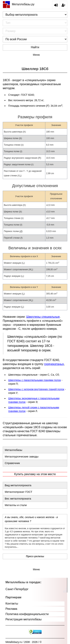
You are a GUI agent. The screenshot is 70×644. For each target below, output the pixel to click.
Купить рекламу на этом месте (35, 474)
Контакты (12, 604)
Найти (35, 47)
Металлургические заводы (22, 456)
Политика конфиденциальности (27, 614)
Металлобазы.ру (19, 4)
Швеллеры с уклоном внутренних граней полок (36, 389)
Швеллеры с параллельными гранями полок (35, 380)
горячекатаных (54, 364)
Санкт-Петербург (17, 589)
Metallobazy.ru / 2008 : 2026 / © (24, 642)
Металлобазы (14, 450)
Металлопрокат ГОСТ (19, 492)
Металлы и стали (16, 505)
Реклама (11, 609)
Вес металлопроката (18, 499)
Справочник (12, 463)
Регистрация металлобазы (24, 619)
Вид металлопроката (18, 485)
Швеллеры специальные (43, 317)
